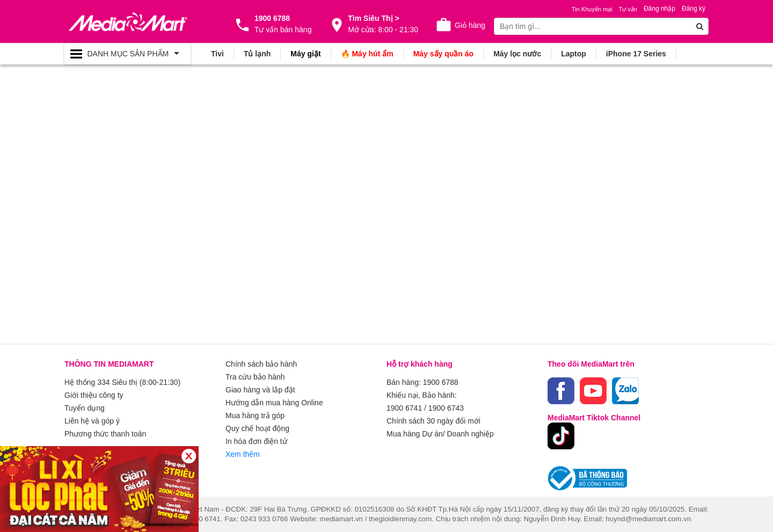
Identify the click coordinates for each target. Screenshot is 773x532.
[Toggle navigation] (127, 54)
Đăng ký (694, 9)
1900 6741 (404, 408)
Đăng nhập (659, 9)
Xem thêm (243, 454)
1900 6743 (446, 408)
